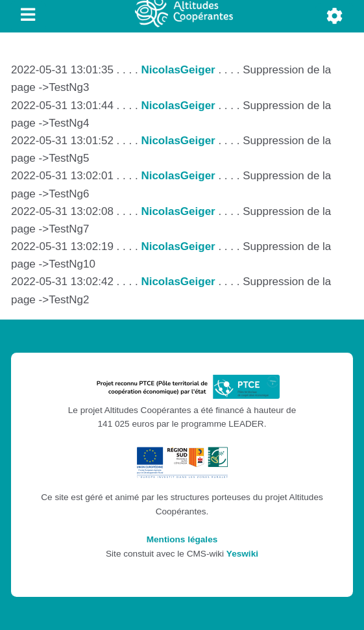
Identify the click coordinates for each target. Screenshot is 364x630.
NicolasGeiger (178, 70)
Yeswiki (242, 554)
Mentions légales (182, 539)
